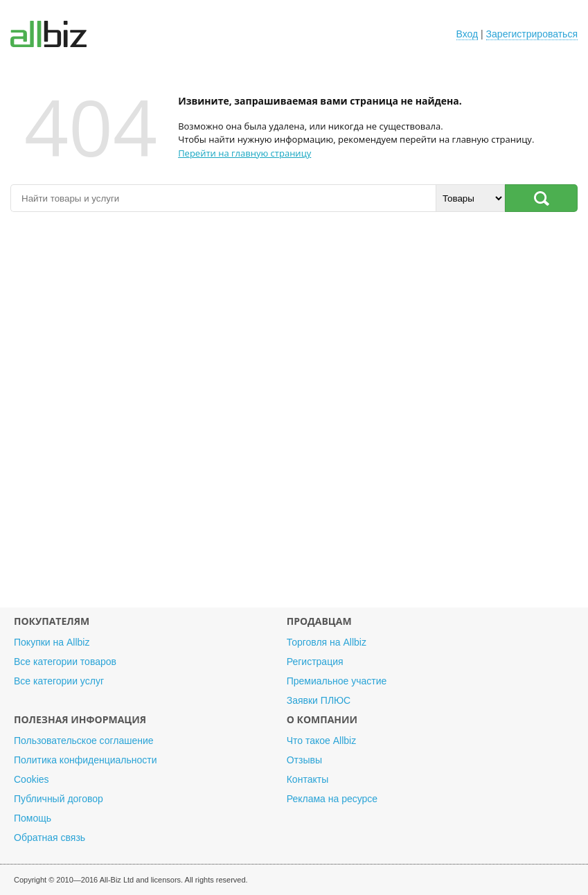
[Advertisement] (294, 417)
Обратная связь (50, 838)
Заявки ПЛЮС (319, 700)
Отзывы (304, 760)
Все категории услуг (59, 681)
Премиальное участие (337, 681)
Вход (467, 34)
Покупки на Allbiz (52, 642)
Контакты (308, 779)
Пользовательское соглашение (84, 741)
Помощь (33, 818)
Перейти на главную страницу (244, 153)
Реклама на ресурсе (332, 799)
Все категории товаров (65, 662)
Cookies (32, 779)
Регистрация (315, 662)
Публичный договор (59, 799)
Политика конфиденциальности (86, 760)
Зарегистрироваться (532, 34)
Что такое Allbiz (322, 741)
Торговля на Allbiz (327, 642)
